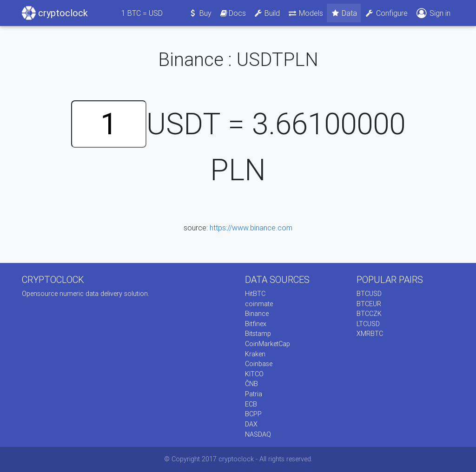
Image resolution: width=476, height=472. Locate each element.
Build (267, 13)
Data (344, 13)
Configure (386, 13)
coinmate (259, 304)
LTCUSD (368, 324)
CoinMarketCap (268, 344)
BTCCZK (369, 314)
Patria (254, 394)
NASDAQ (258, 434)
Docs (232, 13)
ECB (251, 404)
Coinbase (259, 364)
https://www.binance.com (251, 228)
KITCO (254, 374)
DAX (251, 424)
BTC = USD (142, 13)
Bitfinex (256, 324)
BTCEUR (369, 304)
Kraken (255, 354)
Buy (200, 13)
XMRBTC (370, 334)
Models (305, 13)
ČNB (251, 384)
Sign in (433, 13)
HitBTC (255, 294)
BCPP (253, 414)
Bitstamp (258, 334)
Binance (257, 314)
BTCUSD (369, 294)
